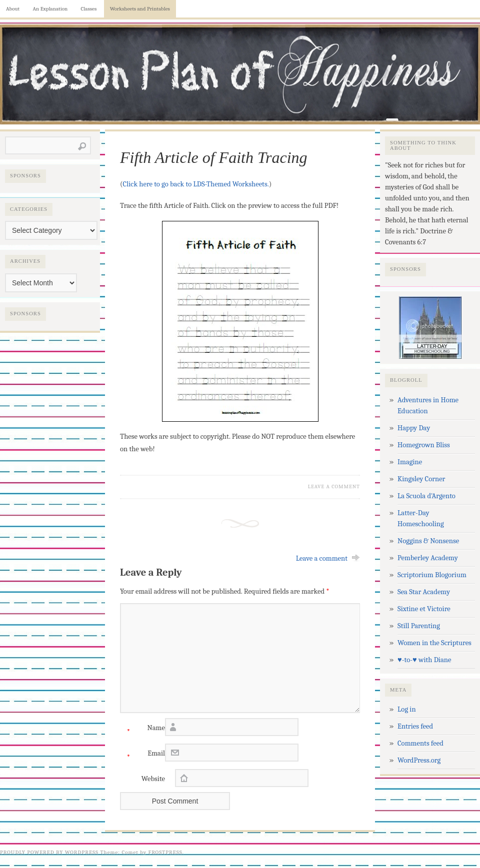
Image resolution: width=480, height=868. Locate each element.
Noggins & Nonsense (428, 541)
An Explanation (50, 9)
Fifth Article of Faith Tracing (214, 157)
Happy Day (414, 428)
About (13, 9)
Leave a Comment (334, 486)
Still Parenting (419, 626)
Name (142, 730)
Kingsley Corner (421, 479)
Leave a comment (322, 558)
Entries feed (415, 726)
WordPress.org (419, 760)
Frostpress (165, 852)
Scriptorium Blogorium (432, 575)
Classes (89, 9)
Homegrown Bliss (424, 445)
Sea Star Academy (424, 592)
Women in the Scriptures (434, 643)
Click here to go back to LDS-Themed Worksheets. (196, 184)
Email (142, 756)
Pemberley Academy (428, 558)
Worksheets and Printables (140, 9)
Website (153, 779)
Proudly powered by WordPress (49, 852)
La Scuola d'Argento (426, 496)
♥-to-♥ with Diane (424, 660)
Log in (407, 709)
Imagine (410, 462)
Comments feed (420, 743)
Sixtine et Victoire (424, 609)
